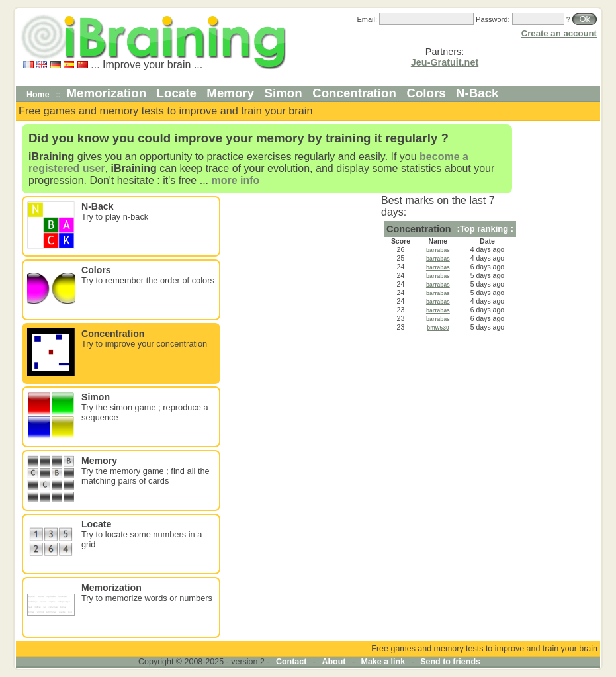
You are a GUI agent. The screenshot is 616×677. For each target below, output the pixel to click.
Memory (230, 93)
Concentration (354, 93)
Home (38, 95)
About (333, 662)
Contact (291, 662)
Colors (426, 93)
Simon (284, 93)
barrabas (438, 250)
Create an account (559, 33)
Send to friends (450, 662)
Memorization (107, 93)
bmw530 (438, 328)
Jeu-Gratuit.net (445, 62)
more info (235, 180)
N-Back (477, 93)
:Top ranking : (485, 229)
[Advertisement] (558, 322)
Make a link (383, 662)
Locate (177, 93)
